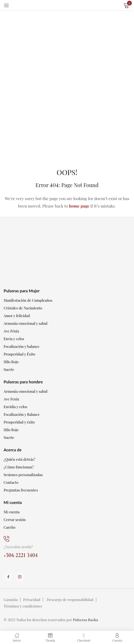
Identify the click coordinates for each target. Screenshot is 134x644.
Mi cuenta (12, 512)
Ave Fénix (11, 331)
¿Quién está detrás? (19, 459)
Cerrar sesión (15, 520)
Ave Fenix (11, 399)
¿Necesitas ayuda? (18, 547)
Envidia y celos (15, 407)
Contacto (11, 482)
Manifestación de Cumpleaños (28, 300)
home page (79, 206)
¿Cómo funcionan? (19, 467)
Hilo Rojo (11, 362)
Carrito (10, 527)
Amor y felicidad (17, 316)
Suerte (9, 369)
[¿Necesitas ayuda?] (6, 539)
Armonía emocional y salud (26, 323)
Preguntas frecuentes (21, 490)
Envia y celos (14, 339)
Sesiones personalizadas (23, 475)
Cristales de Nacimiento (23, 308)
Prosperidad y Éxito (19, 354)
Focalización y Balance (22, 414)
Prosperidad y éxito (19, 422)
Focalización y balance (22, 346)
